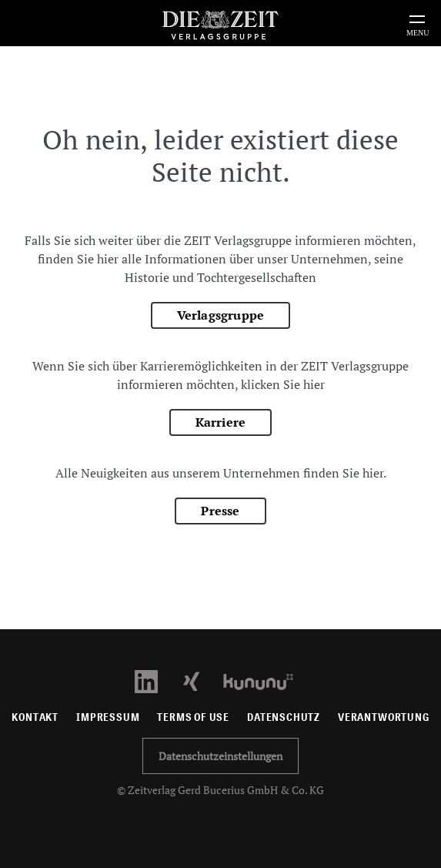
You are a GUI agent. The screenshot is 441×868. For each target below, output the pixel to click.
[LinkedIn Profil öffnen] (155, 680)
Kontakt (35, 717)
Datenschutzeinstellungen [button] (220, 756)
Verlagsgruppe (221, 315)
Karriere (221, 422)
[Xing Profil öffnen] (200, 680)
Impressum (108, 717)
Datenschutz (284, 717)
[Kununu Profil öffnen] (266, 680)
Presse (220, 511)
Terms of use (193, 717)
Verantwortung (384, 717)
